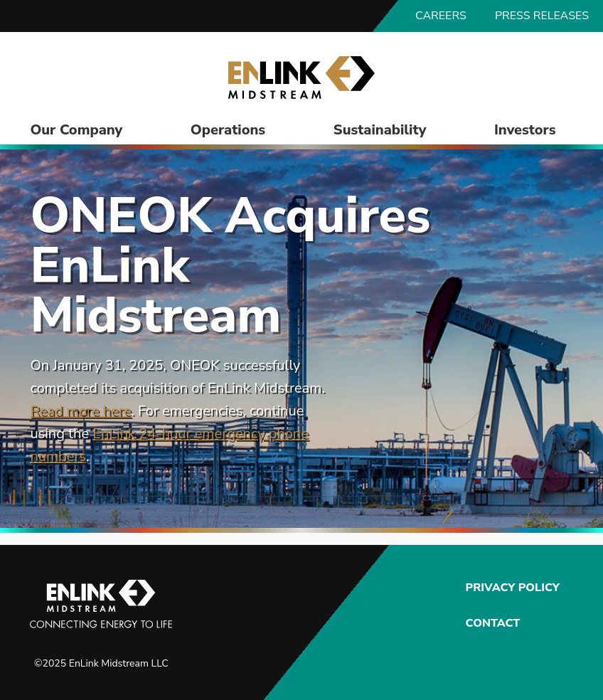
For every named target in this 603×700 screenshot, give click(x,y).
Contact (493, 623)
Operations (228, 130)
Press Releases (542, 16)
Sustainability (380, 130)
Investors (525, 130)
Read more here (80, 411)
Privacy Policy (511, 588)
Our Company (76, 130)
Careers (441, 16)
